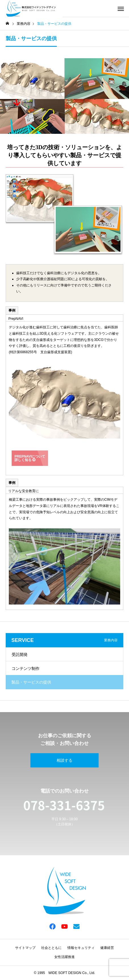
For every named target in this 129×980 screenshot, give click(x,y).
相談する (64, 760)
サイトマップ (25, 948)
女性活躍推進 (64, 957)
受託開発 (20, 654)
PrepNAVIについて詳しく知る (30, 458)
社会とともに (51, 948)
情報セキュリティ (81, 948)
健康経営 (107, 948)
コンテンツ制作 (26, 668)
